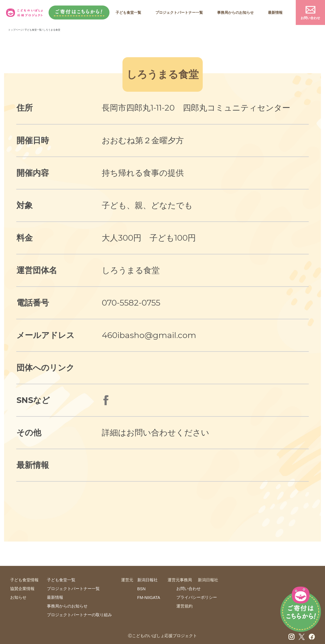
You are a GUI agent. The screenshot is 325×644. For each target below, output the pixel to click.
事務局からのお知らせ (235, 13)
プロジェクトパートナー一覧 (179, 13)
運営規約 (184, 606)
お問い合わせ (310, 18)
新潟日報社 (147, 580)
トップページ (15, 30)
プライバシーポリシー (197, 597)
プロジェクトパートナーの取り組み (79, 615)
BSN (141, 589)
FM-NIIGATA (149, 598)
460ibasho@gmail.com (149, 335)
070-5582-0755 (131, 303)
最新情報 (275, 13)
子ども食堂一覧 (128, 13)
